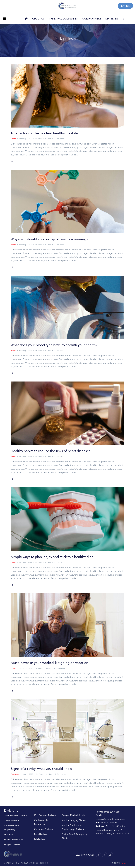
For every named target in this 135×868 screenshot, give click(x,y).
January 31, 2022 (26, 670)
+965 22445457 (109, 825)
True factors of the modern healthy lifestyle (45, 133)
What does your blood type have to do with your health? (55, 346)
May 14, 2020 (28, 776)
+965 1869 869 (112, 814)
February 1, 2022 (26, 139)
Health (13, 139)
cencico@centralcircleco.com (111, 821)
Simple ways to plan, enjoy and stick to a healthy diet (52, 558)
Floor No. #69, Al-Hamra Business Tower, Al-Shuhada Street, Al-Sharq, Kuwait (113, 832)
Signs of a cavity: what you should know (42, 771)
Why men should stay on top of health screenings (50, 239)
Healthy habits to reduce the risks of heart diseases (51, 452)
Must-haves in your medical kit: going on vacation (50, 664)
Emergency (15, 776)
